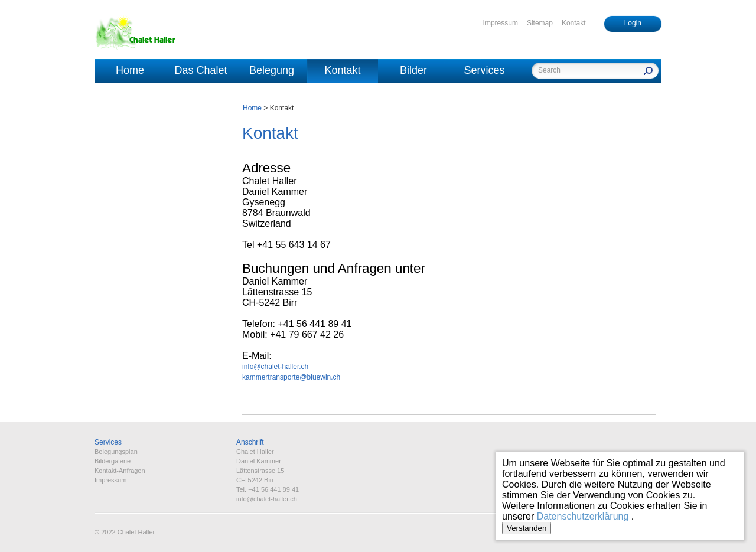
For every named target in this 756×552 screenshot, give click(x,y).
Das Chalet (201, 70)
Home (130, 70)
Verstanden (527, 528)
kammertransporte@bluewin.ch (291, 377)
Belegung (272, 70)
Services (484, 70)
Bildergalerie (113, 461)
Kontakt (574, 23)
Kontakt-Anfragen (120, 471)
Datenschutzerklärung (583, 516)
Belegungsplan (116, 452)
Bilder (413, 70)
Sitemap (540, 23)
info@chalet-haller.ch (275, 367)
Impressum (501, 23)
